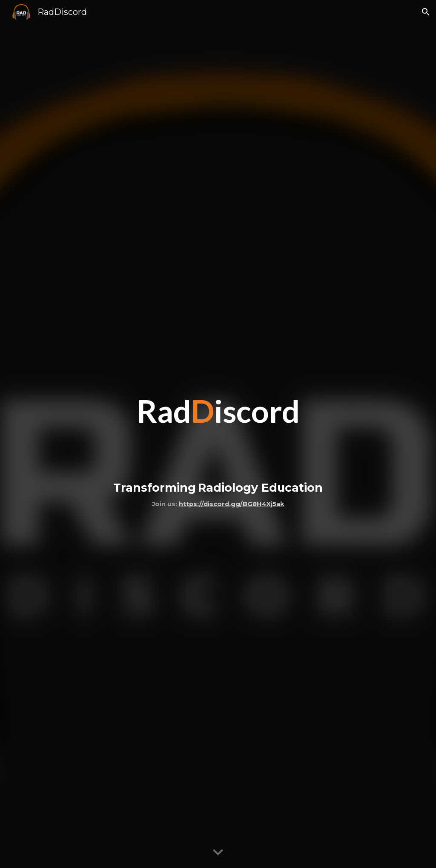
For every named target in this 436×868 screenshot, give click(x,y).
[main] (218, 434)
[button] (426, 12)
